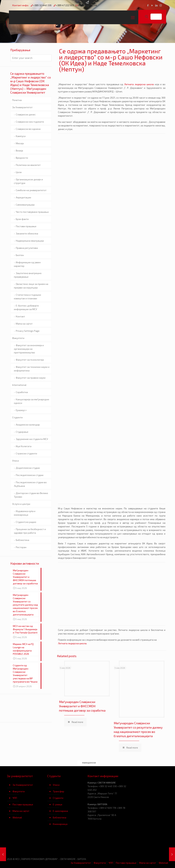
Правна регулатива (27, 248)
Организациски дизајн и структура (28, 181)
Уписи (16, 461)
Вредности (22, 158)
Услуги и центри (21, 504)
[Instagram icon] (161, 5)
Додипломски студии (28, 468)
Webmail (17, 817)
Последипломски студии (30, 475)
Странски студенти (26, 453)
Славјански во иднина (28, 129)
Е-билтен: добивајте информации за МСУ (26, 307)
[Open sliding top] (87, 4)
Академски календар (28, 425)
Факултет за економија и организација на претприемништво (29, 349)
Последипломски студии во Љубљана (30, 484)
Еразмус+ (21, 410)
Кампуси (21, 136)
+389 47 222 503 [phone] (65, 5)
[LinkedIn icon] (156, 5)
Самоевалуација (25, 205)
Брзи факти (22, 219)
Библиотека (60, 817)
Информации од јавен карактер (27, 264)
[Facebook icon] (148, 5)
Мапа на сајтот (24, 324)
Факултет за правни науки (31, 378)
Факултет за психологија (30, 360)
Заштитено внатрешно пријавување (28, 275)
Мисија (20, 143)
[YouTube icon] (152, 5)
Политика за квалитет (28, 165)
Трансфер (59, 791)
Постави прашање (26, 226)
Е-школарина (60, 811)
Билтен (20, 255)
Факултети (18, 338)
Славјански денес (26, 114)
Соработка (22, 392)
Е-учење (58, 804)
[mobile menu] (133, 17)
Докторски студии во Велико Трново (31, 495)
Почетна (17, 100)
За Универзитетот (22, 107)
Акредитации (23, 197)
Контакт (20, 316)
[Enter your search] (31, 58)
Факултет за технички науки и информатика (32, 369)
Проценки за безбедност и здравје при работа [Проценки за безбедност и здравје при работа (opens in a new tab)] (30, 531)
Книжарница (60, 824)
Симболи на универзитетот (31, 190)
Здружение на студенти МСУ (32, 439)
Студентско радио (26, 522)
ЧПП (15, 798)
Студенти (17, 417)
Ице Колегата (24, 446)
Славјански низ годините (30, 122)
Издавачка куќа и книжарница (25, 513)
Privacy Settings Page (28, 331)
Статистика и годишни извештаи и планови (27, 297)
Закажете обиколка (27, 233)
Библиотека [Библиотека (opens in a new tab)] (22, 540)
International (19, 385)
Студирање (22, 432)
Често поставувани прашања (32, 212)
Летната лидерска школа (139, 84)
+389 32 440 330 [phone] (42, 5)
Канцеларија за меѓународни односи (31, 401)
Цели (19, 172)
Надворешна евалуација (30, 241)
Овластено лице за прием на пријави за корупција (31, 286)
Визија (19, 151)
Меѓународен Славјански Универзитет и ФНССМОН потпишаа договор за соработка (82, 706)
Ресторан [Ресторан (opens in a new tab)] (21, 547)
